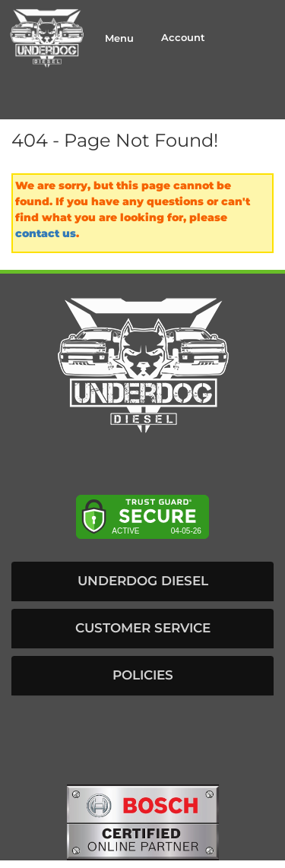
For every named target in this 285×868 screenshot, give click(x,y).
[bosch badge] (143, 821)
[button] (142, 581)
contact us (46, 233)
